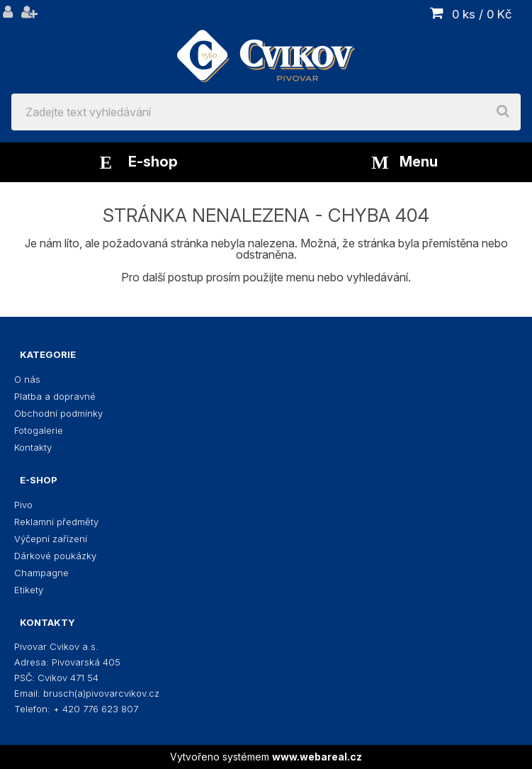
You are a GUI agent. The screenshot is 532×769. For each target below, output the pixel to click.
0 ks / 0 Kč (482, 14)
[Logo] (266, 47)
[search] (503, 112)
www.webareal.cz (317, 757)
